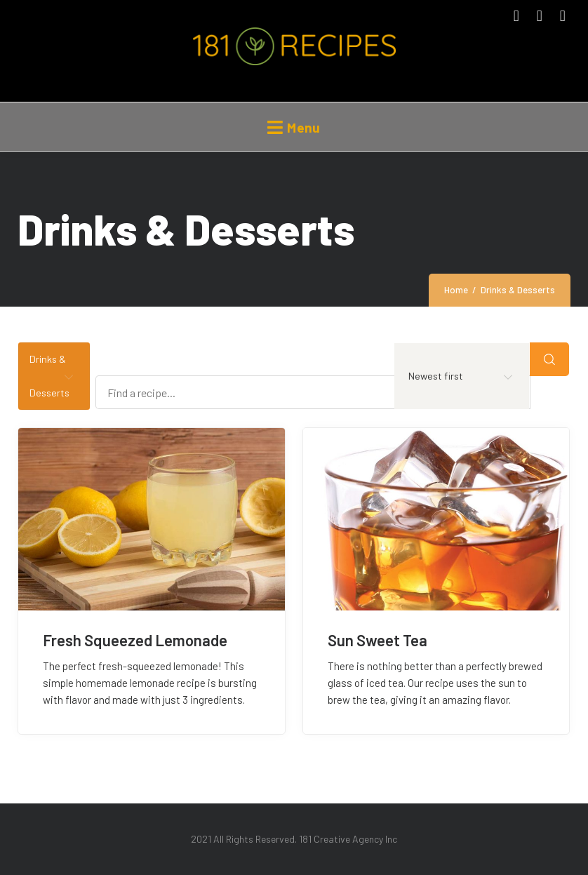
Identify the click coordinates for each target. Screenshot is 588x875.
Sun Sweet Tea (377, 640)
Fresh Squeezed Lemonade (135, 640)
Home (456, 290)
